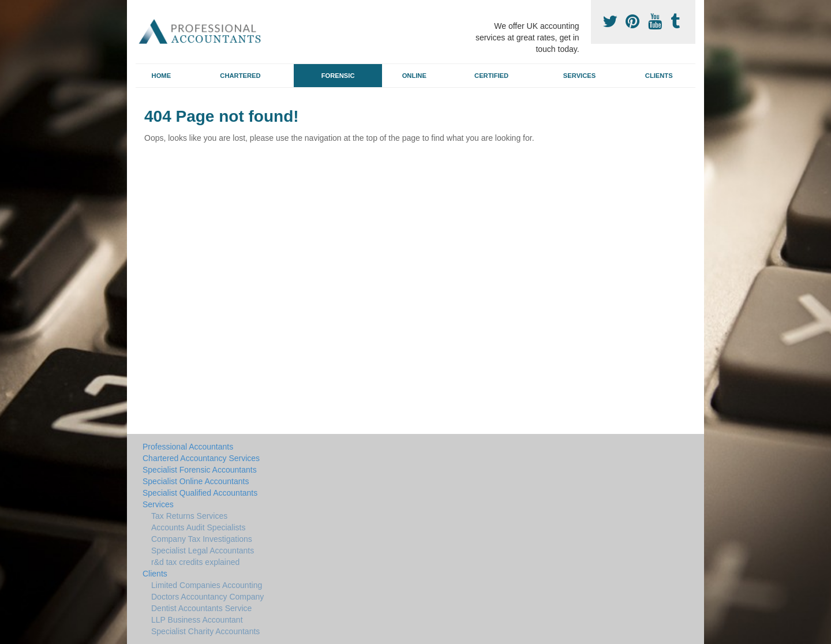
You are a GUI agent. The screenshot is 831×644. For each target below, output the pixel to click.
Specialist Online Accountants (196, 481)
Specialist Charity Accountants (205, 631)
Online (414, 76)
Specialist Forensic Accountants (200, 470)
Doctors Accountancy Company (207, 597)
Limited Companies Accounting (207, 585)
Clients (659, 76)
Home (162, 76)
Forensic (338, 76)
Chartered (240, 76)
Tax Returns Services (189, 516)
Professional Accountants (188, 447)
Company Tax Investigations (202, 539)
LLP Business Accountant (197, 620)
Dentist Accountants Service (201, 608)
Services (579, 76)
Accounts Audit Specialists (198, 527)
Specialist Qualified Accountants (200, 493)
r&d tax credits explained (195, 562)
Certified (491, 76)
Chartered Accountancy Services (201, 458)
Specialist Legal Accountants (203, 551)
